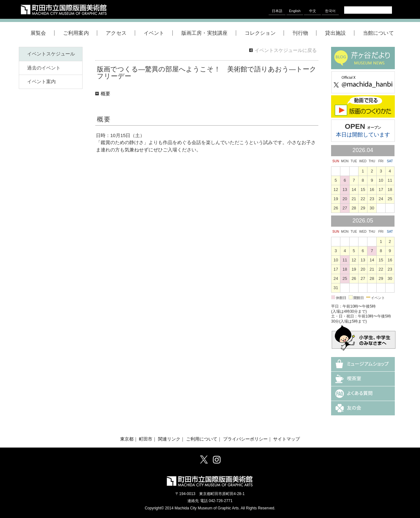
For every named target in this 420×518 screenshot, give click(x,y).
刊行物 (304, 33)
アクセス (120, 33)
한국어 (330, 11)
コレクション (264, 33)
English (295, 11)
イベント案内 (41, 81)
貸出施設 (340, 33)
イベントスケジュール (51, 54)
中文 (313, 11)
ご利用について (202, 439)
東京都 (127, 439)
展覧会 (43, 33)
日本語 (277, 11)
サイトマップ (286, 439)
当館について (378, 33)
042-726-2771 (221, 501)
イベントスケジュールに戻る (286, 50)
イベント (158, 33)
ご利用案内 (80, 33)
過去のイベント (44, 68)
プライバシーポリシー (245, 439)
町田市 (146, 439)
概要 (105, 94)
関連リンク (169, 439)
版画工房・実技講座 (209, 33)
